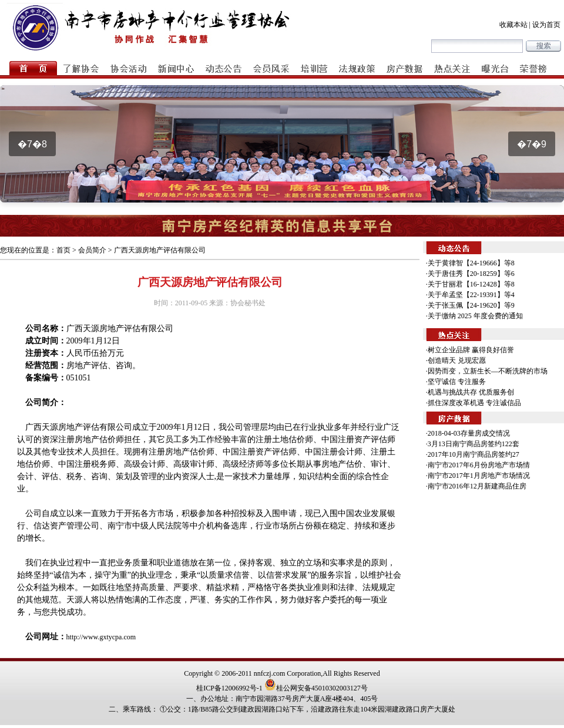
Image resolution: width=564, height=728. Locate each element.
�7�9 (532, 144)
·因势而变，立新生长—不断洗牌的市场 (487, 371)
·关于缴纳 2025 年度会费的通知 (474, 316)
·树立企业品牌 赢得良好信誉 (470, 350)
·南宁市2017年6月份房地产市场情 (478, 465)
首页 (63, 250)
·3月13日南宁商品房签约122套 (473, 444)
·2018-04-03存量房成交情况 (468, 433)
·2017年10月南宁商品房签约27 (473, 454)
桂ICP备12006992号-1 (229, 688)
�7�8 (32, 144)
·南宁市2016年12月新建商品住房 (476, 486)
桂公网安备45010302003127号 (316, 688)
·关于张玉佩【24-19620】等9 (470, 305)
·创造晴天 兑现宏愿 (456, 360)
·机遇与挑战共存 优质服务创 (470, 392)
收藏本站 (513, 25)
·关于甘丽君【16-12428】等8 (470, 284)
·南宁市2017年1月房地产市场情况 (478, 476)
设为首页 (546, 25)
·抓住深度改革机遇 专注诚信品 (474, 403)
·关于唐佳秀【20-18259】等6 (470, 274)
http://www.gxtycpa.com (101, 637)
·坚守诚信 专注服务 (456, 382)
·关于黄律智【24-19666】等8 (470, 263)
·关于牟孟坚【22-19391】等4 (470, 295)
